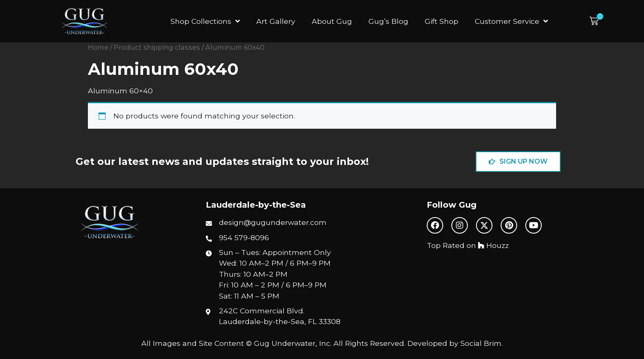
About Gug (332, 21)
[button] (596, 21)
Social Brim (481, 343)
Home (98, 47)
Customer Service (511, 21)
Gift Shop (442, 21)
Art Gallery (276, 21)
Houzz (493, 245)
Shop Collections (205, 21)
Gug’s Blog (388, 21)
